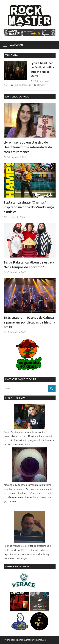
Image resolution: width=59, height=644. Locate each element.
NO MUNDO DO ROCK (17, 97)
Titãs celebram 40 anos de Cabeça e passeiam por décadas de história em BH (29, 322)
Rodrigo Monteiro (22, 85)
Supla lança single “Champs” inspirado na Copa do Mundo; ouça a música (29, 207)
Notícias (41, 85)
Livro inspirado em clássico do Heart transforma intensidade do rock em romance (28, 147)
